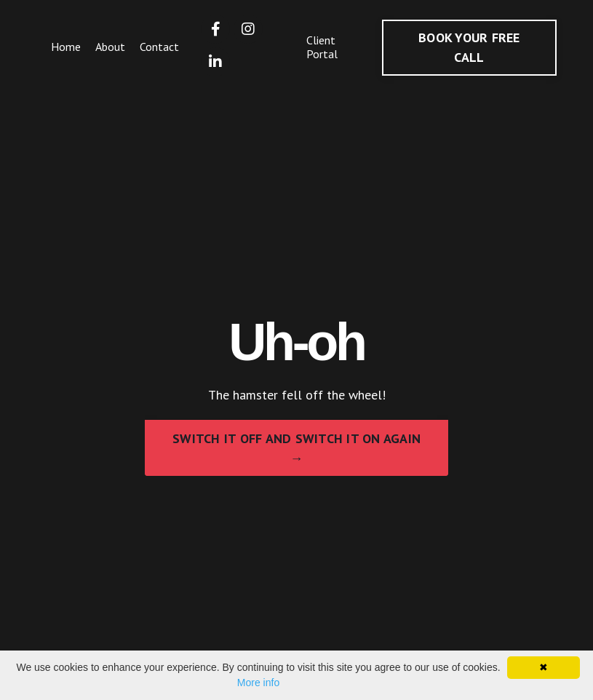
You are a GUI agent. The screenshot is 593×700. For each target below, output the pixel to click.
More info (258, 683)
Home (66, 47)
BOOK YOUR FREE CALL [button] (469, 47)
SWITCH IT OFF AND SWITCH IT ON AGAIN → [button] (296, 448)
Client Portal (322, 47)
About (110, 47)
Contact (159, 47)
